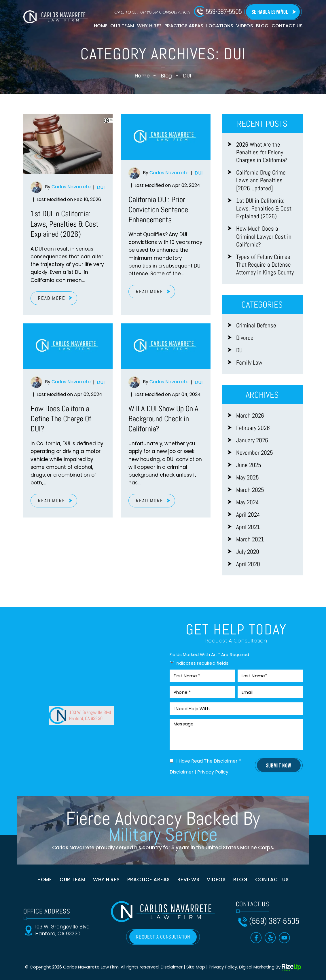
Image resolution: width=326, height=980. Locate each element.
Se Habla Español (270, 12)
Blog (262, 26)
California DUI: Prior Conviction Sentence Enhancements (158, 210)
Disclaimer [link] (172, 967)
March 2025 (250, 490)
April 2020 (248, 564)
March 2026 (250, 415)
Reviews (188, 879)
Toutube (284, 938)
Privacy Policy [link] (223, 967)
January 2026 (252, 440)
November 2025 (255, 453)
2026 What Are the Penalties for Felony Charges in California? (262, 152)
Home (101, 26)
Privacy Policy (213, 772)
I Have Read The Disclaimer (209, 761)
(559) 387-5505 (274, 921)
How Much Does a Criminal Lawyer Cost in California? (264, 236)
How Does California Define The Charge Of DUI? (61, 419)
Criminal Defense (256, 325)
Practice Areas (184, 26)
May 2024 (248, 502)
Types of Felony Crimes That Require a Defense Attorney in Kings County (265, 265)
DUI (101, 187)
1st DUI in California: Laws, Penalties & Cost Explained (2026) (65, 224)
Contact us (272, 879)
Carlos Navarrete (71, 187)
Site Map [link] (196, 967)
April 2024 (248, 514)
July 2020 (248, 552)
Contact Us (287, 26)
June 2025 (249, 465)
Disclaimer (182, 772)
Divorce (245, 338)
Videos (244, 26)
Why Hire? (149, 26)
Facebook (256, 938)
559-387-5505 (224, 12)
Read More (52, 298)
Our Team (122, 26)
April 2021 (248, 527)
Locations (220, 26)
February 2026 (253, 428)
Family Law (249, 362)
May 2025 (248, 477)
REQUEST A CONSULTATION (163, 937)
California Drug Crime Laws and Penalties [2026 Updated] (261, 180)
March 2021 (250, 539)
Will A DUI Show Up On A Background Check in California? (163, 419)
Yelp (270, 938)
